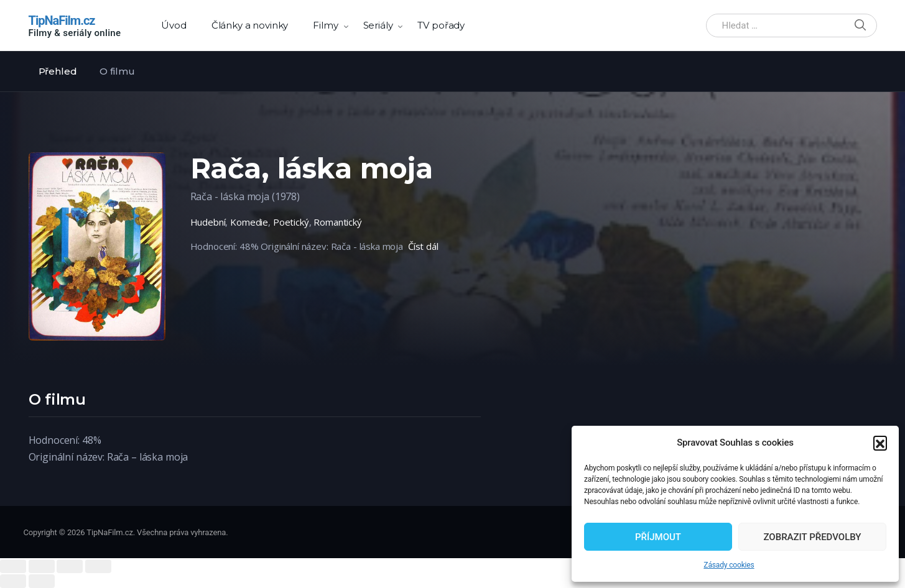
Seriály (378, 25)
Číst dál (423, 246)
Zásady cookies (729, 565)
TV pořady (441, 25)
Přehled (58, 71)
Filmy (325, 25)
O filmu (117, 71)
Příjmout (658, 537)
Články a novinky (250, 25)
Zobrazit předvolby (812, 537)
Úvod (174, 25)
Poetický (291, 222)
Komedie (249, 222)
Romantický (338, 222)
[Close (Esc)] (13, 566)
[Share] (42, 566)
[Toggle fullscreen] (70, 566)
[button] (880, 443)
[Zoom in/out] (98, 566)
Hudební (208, 222)
